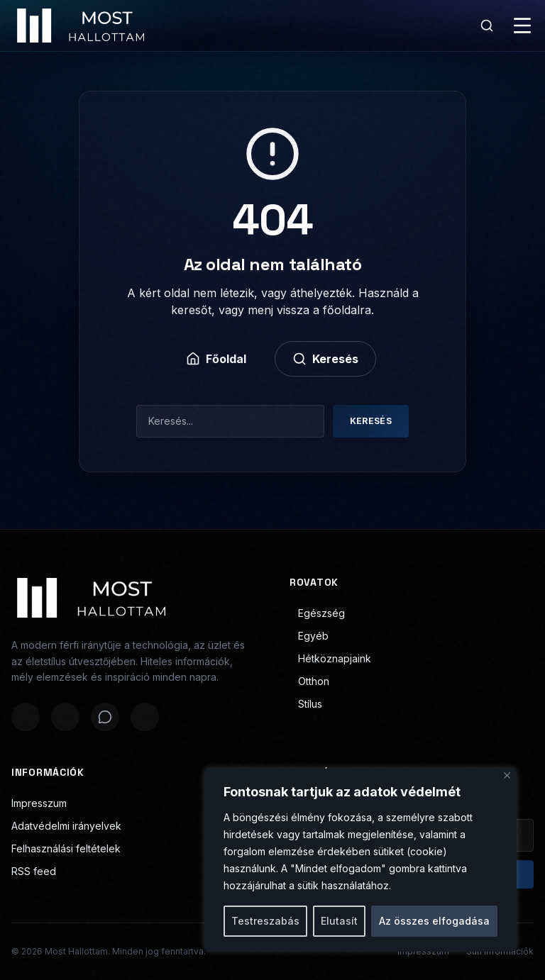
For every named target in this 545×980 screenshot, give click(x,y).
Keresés (325, 359)
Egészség (317, 613)
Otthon (309, 681)
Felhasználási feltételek (66, 848)
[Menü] (522, 26)
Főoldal (216, 359)
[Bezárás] (507, 775)
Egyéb (309, 636)
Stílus (306, 704)
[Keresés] (487, 26)
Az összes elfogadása (434, 921)
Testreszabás (265, 921)
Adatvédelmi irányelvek (66, 826)
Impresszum (39, 803)
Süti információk (500, 951)
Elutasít (339, 921)
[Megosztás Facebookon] (26, 717)
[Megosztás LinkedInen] (145, 717)
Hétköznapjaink (330, 658)
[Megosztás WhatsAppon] (105, 717)
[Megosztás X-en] (65, 717)
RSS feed (34, 871)
